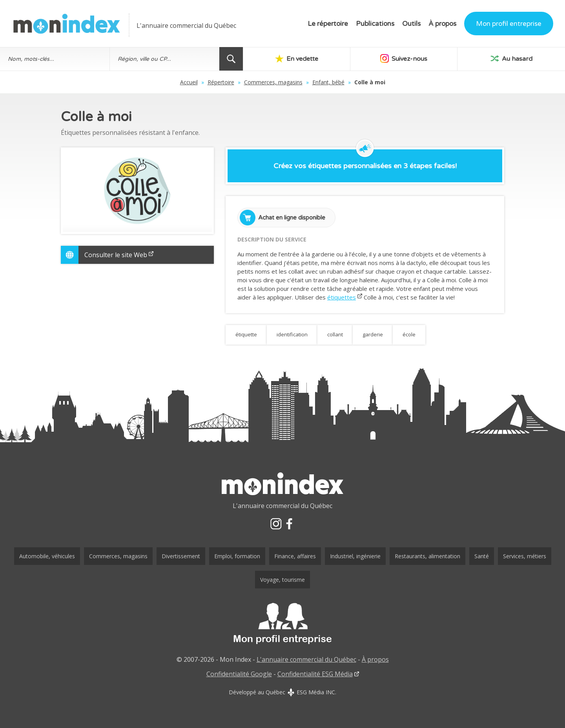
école (409, 334)
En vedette (297, 58)
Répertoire (221, 82)
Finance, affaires (295, 556)
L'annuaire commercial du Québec (306, 659)
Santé (482, 556)
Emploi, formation (237, 556)
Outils (411, 24)
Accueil (189, 82)
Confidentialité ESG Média (315, 674)
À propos (442, 24)
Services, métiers (525, 556)
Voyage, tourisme (282, 580)
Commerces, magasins (273, 82)
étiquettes (342, 297)
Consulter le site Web (119, 255)
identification (292, 334)
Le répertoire (328, 24)
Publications (375, 24)
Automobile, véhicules (47, 556)
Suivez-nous (404, 58)
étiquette (246, 334)
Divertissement (181, 556)
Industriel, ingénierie (355, 556)
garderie (373, 334)
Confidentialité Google (239, 674)
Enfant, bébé (328, 82)
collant (335, 334)
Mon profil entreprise (509, 24)
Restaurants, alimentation (427, 556)
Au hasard (511, 58)
